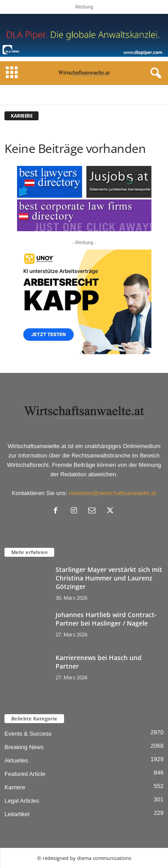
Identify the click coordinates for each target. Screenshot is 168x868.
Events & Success (28, 734)
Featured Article (25, 774)
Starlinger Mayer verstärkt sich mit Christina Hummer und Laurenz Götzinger (109, 578)
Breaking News (24, 747)
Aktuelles (16, 760)
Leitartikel (17, 814)
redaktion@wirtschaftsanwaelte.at (113, 493)
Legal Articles (22, 801)
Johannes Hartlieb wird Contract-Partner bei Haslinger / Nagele (106, 619)
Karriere (15, 787)
